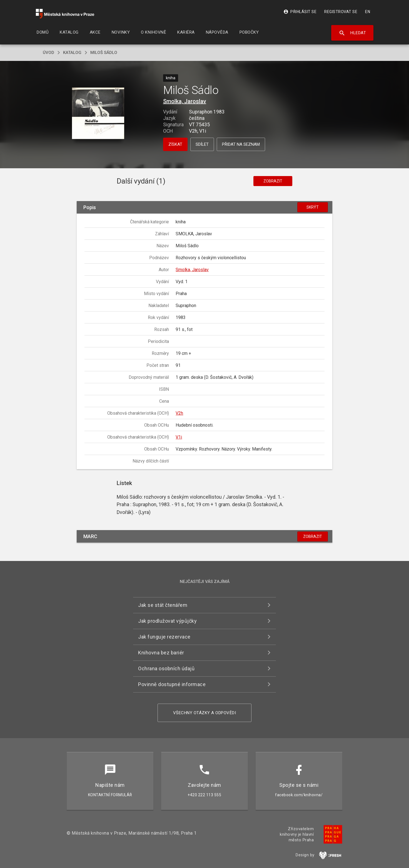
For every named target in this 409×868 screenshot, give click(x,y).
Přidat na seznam (241, 144)
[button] (98, 114)
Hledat (352, 33)
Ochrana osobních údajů (166, 668)
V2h (179, 413)
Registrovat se (341, 12)
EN (368, 12)
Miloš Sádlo (104, 53)
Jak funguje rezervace (164, 637)
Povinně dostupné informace (172, 684)
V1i (179, 437)
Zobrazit (273, 181)
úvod (48, 53)
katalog (72, 53)
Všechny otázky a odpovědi (205, 713)
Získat (175, 144)
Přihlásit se (300, 12)
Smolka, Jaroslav (185, 101)
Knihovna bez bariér (161, 653)
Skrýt (313, 207)
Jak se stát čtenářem (163, 605)
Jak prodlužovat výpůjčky (167, 621)
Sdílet (202, 144)
